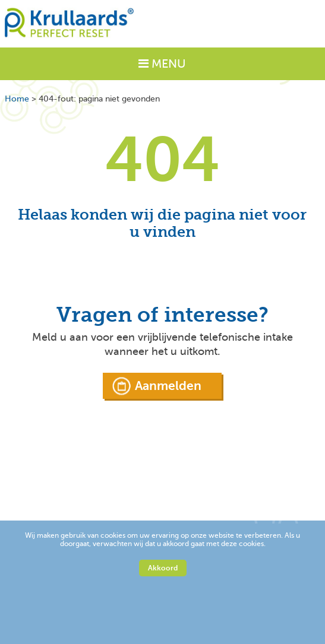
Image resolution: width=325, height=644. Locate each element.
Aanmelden (168, 386)
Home (17, 99)
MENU (162, 64)
